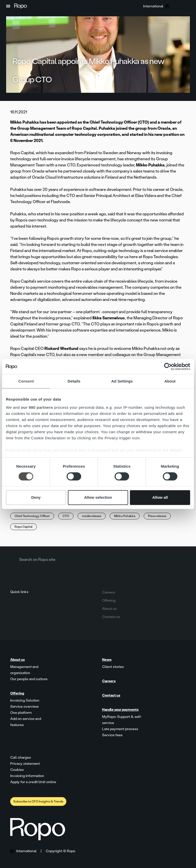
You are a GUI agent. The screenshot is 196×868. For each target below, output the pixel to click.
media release (92, 516)
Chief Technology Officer (32, 516)
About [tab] (170, 381)
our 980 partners (37, 407)
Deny (36, 498)
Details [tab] (74, 381)
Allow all (160, 498)
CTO (66, 516)
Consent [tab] (26, 381)
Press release (157, 516)
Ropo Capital (23, 527)
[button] (8, 6)
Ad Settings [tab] (122, 381)
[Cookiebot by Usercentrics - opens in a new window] (168, 366)
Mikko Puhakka (125, 516)
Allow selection (98, 498)
